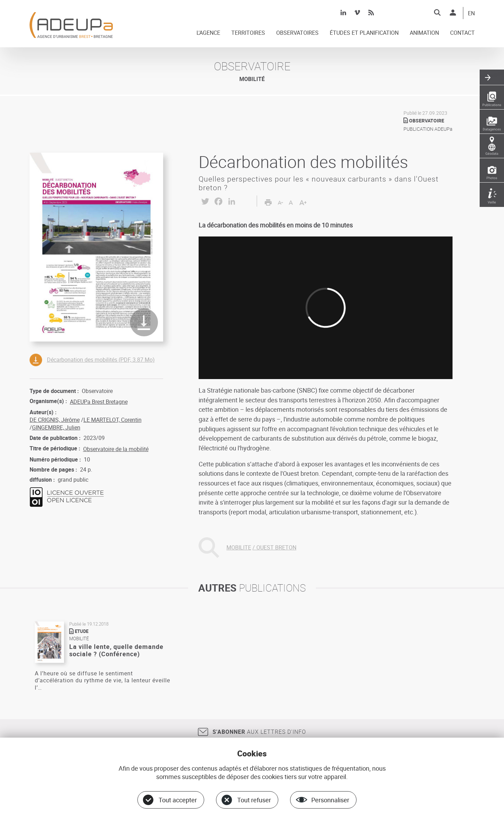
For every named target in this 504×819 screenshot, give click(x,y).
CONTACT (462, 33)
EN (471, 14)
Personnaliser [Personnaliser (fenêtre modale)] (330, 800)
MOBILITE (239, 547)
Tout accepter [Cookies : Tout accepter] (178, 800)
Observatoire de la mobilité (116, 449)
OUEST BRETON (276, 547)
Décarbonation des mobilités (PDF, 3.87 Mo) (101, 360)
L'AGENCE (208, 33)
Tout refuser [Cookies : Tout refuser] (254, 800)
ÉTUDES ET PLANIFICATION (364, 33)
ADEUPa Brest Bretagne (99, 402)
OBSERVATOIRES (297, 33)
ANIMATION (424, 33)
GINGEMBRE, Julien (56, 427)
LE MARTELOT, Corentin (113, 420)
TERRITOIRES (248, 33)
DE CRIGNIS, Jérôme (55, 420)
